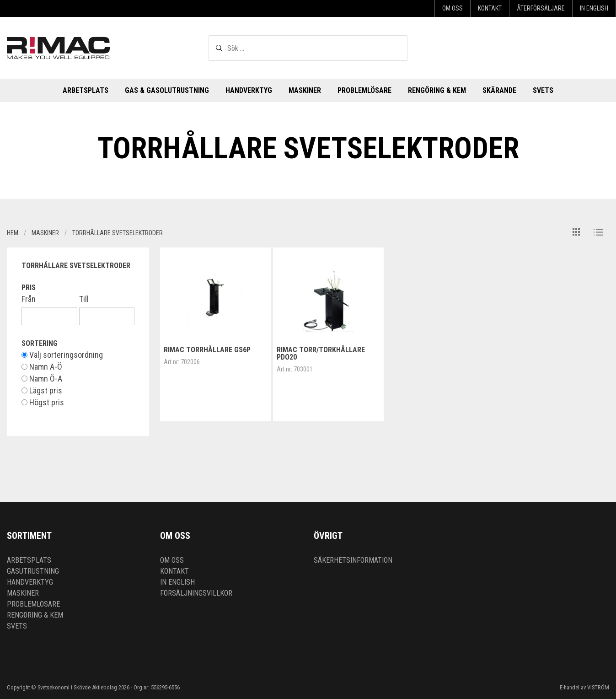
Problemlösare (364, 90)
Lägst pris (42, 391)
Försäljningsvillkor (196, 593)
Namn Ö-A (42, 379)
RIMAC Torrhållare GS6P (207, 350)
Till (84, 299)
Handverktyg (249, 90)
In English (594, 8)
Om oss (453, 8)
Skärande (499, 90)
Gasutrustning (33, 571)
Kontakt (490, 8)
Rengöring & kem (437, 90)
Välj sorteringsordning (62, 355)
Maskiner (305, 90)
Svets (543, 90)
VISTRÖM (598, 687)
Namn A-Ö (42, 367)
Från (29, 299)
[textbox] (308, 48)
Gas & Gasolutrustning (167, 90)
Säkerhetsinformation (353, 560)
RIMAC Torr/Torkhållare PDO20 (321, 353)
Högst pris (43, 403)
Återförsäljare (541, 8)
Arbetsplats (86, 90)
